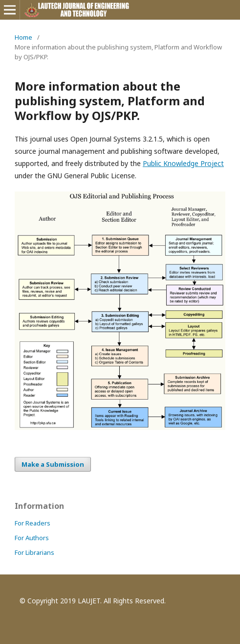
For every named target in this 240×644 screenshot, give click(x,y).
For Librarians (34, 552)
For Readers (33, 523)
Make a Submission (53, 464)
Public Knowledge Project (183, 163)
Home (23, 37)
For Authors (32, 538)
